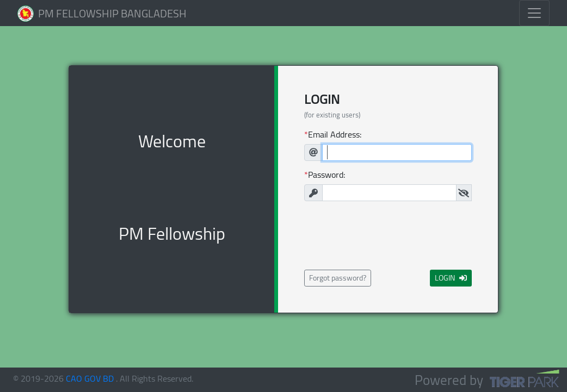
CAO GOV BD (90, 378)
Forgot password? (338, 278)
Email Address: (335, 135)
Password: (326, 175)
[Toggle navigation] (534, 13)
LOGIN (451, 278)
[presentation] (388, 235)
